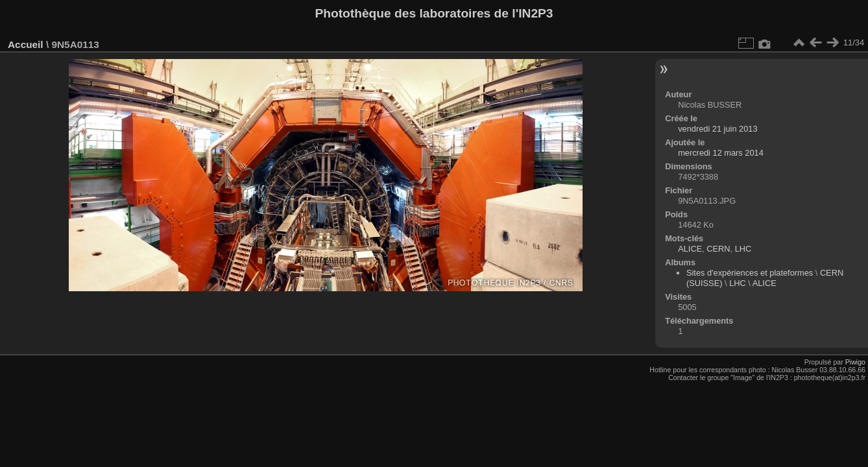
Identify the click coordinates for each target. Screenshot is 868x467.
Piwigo (855, 362)
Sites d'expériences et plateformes (750, 273)
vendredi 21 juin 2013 (717, 129)
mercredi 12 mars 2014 (721, 153)
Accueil (26, 44)
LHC (743, 249)
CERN (718, 249)
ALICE (690, 249)
